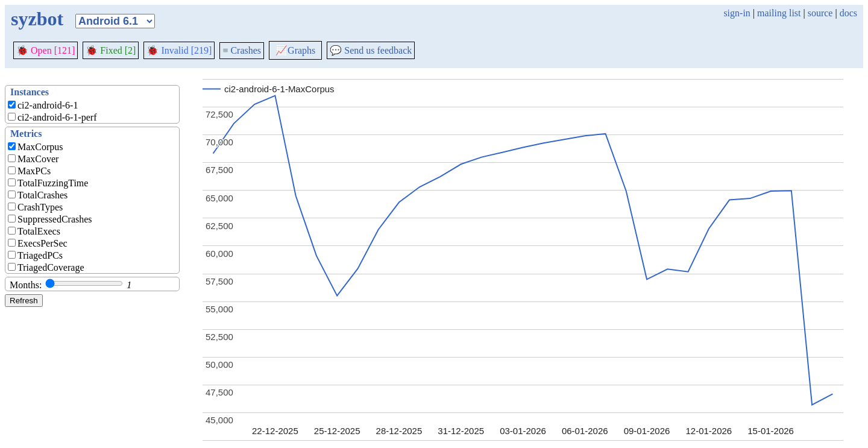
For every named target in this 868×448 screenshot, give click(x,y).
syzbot (37, 19)
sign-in (737, 13)
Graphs (295, 50)
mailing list (779, 13)
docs (848, 13)
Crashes (242, 50)
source (820, 13)
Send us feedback (371, 50)
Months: (26, 285)
